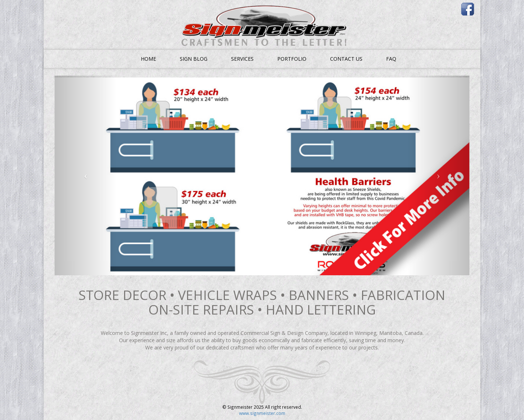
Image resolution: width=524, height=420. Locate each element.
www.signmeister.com (262, 413)
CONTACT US (346, 59)
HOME (148, 59)
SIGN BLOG (194, 59)
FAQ (391, 59)
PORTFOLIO (292, 59)
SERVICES (242, 59)
